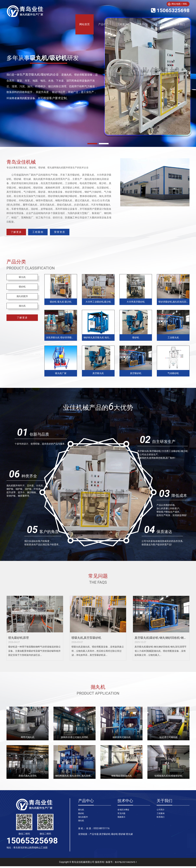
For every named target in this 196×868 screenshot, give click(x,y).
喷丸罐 (129, 838)
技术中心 (142, 24)
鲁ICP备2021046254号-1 (126, 864)
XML (185, 4)
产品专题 (94, 838)
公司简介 (161, 812)
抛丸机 (22, 313)
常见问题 (122, 816)
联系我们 (180, 24)
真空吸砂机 (105, 838)
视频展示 (122, 820)
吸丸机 (22, 280)
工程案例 (123, 24)
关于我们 (161, 24)
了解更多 (21, 233)
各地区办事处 (124, 812)
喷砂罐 (122, 838)
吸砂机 (22, 291)
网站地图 (176, 4)
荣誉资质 (84, 233)
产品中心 (104, 24)
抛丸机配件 (22, 302)
